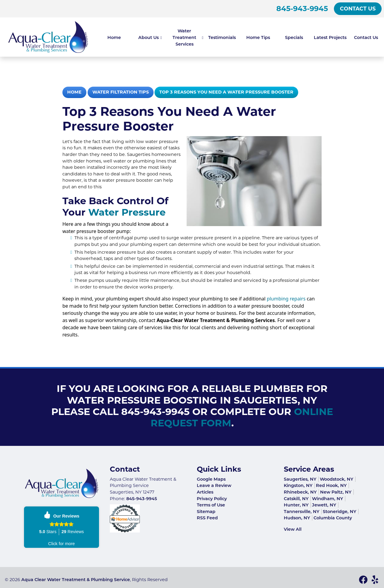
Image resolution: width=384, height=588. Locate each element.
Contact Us (358, 9)
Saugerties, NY (300, 479)
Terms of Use (211, 505)
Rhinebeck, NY (300, 492)
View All (293, 529)
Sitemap (206, 512)
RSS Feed (207, 518)
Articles (205, 492)
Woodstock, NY (337, 479)
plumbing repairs (285, 299)
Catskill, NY (296, 499)
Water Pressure (127, 212)
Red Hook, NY (331, 485)
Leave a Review (214, 485)
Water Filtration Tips (121, 92)
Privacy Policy (212, 499)
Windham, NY (328, 499)
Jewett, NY (324, 505)
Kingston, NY (298, 485)
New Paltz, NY (336, 492)
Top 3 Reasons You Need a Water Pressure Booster (226, 92)
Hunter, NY (296, 505)
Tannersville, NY (302, 512)
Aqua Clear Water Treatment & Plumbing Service (76, 580)
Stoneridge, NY (340, 512)
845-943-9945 (302, 9)
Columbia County (333, 518)
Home (74, 92)
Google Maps (211, 479)
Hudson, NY (297, 518)
